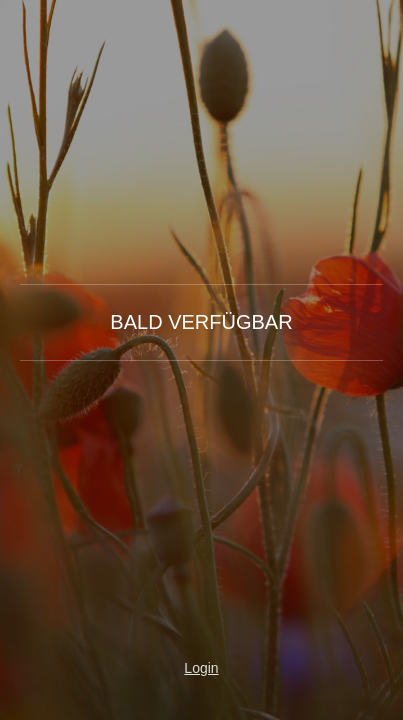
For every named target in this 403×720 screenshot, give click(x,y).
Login (201, 668)
